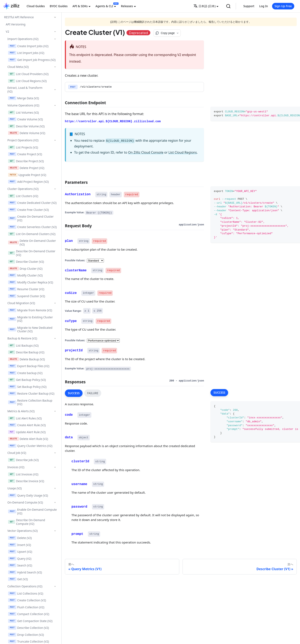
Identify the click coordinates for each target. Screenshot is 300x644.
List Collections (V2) (26, 593)
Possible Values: (75, 260)
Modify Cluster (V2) (25, 275)
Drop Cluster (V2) (25, 269)
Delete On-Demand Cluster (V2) (32, 243)
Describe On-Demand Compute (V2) (27, 522)
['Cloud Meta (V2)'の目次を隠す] (55, 67)
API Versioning (16, 24)
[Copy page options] (167, 33)
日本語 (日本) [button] (204, 6)
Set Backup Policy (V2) (27, 387)
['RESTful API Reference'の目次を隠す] (55, 17)
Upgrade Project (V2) (27, 175)
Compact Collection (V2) (29, 614)
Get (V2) (18, 579)
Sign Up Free (283, 6)
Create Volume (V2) (26, 119)
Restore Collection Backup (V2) (30, 402)
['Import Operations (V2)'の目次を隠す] (55, 39)
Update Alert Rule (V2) (27, 432)
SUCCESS (74, 393)
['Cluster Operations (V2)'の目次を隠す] (55, 189)
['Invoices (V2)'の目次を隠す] (55, 467)
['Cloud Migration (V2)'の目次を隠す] (55, 303)
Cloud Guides (36, 6)
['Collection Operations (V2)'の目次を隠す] (55, 586)
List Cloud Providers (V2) (28, 74)
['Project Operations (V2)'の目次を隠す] (55, 140)
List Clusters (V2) (23, 196)
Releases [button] (127, 6)
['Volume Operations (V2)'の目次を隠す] (55, 105)
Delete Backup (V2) (26, 359)
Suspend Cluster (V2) (27, 296)
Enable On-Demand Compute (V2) (33, 511)
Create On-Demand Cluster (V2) (31, 218)
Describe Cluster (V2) (26, 262)
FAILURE (93, 393)
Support (249, 6)
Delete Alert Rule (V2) (28, 439)
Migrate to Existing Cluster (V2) (30, 319)
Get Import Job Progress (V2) (32, 60)
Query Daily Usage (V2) (28, 495)
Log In (264, 6)
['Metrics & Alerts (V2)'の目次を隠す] (55, 411)
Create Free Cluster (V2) (29, 210)
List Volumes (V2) (24, 112)
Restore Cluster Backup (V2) (31, 393)
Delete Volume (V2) (27, 133)
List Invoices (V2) (23, 474)
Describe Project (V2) (26, 161)
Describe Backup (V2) (26, 352)
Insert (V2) (20, 545)
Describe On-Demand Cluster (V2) (32, 253)
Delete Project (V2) (26, 168)
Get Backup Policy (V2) (27, 380)
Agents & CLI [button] (104, 6)
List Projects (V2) (23, 147)
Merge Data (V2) (24, 98)
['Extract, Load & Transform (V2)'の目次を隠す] (55, 90)
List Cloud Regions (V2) (27, 81)
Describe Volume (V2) (26, 126)
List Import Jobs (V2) (26, 53)
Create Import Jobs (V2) (28, 46)
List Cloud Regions (183, 152)
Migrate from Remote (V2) (30, 310)
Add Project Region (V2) (28, 182)
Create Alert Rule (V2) (27, 425)
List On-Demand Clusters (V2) (32, 234)
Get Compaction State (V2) (30, 621)
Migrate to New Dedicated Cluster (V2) (30, 329)
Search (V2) (20, 565)
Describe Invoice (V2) (26, 481)
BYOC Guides (59, 6)
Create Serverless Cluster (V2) (32, 227)
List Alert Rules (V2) (25, 418)
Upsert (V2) (20, 552)
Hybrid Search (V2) (25, 572)
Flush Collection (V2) (26, 607)
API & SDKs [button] (80, 6)
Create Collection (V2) (27, 600)
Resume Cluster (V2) (26, 289)
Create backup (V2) (25, 373)
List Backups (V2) (23, 345)
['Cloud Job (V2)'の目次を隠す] (55, 453)
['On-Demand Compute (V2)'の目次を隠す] (55, 502)
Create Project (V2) (25, 154)
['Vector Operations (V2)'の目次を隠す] (55, 531)
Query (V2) (20, 559)
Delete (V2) (20, 538)
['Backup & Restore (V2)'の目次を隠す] (55, 338)
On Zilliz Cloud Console (146, 152)
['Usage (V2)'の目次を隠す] (55, 488)
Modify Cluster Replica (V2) (31, 282)
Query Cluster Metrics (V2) (30, 446)
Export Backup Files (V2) (29, 366)
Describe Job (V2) (23, 460)
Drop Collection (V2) (26, 635)
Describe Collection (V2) (29, 628)
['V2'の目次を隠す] (55, 31)
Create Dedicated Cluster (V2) (32, 203)
